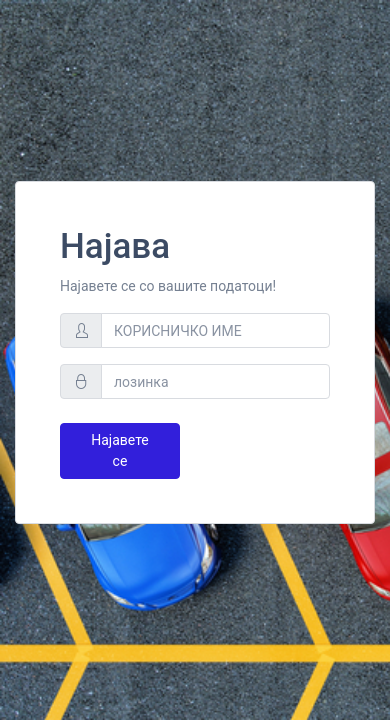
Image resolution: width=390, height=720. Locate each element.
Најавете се (120, 450)
